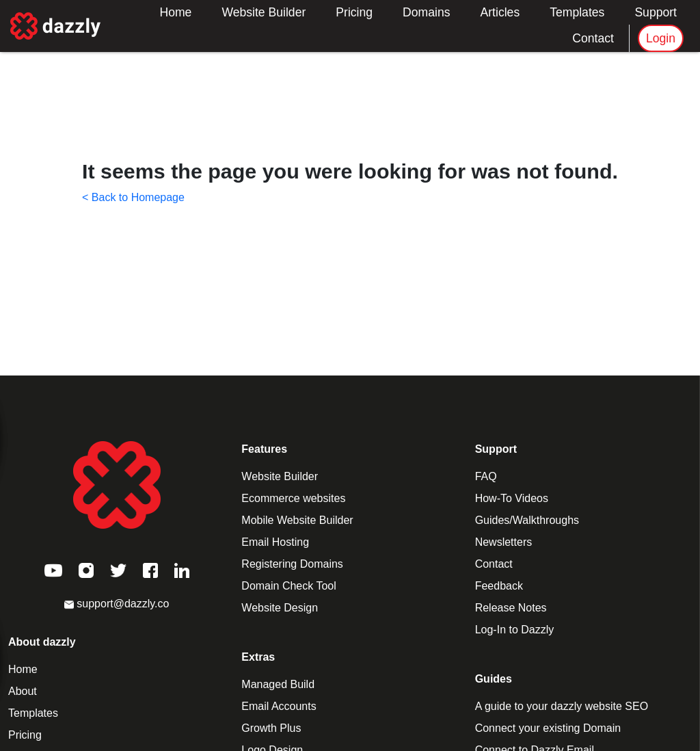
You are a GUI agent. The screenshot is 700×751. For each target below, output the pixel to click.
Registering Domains (292, 564)
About (23, 691)
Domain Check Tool (288, 586)
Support (656, 12)
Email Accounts (279, 706)
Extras (258, 657)
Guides (494, 679)
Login (661, 38)
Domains (426, 12)
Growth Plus (271, 728)
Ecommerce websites (293, 498)
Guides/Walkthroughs (527, 520)
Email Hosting (275, 542)
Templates (577, 12)
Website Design (280, 608)
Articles (500, 12)
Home (175, 12)
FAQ (486, 476)
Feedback (499, 586)
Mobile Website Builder (297, 520)
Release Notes (511, 608)
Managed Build (278, 684)
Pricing (354, 12)
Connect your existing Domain (548, 728)
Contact (593, 38)
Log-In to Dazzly (515, 630)
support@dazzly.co (117, 604)
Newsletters (504, 542)
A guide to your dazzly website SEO (562, 706)
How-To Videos (512, 498)
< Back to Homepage (133, 197)
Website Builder (264, 12)
